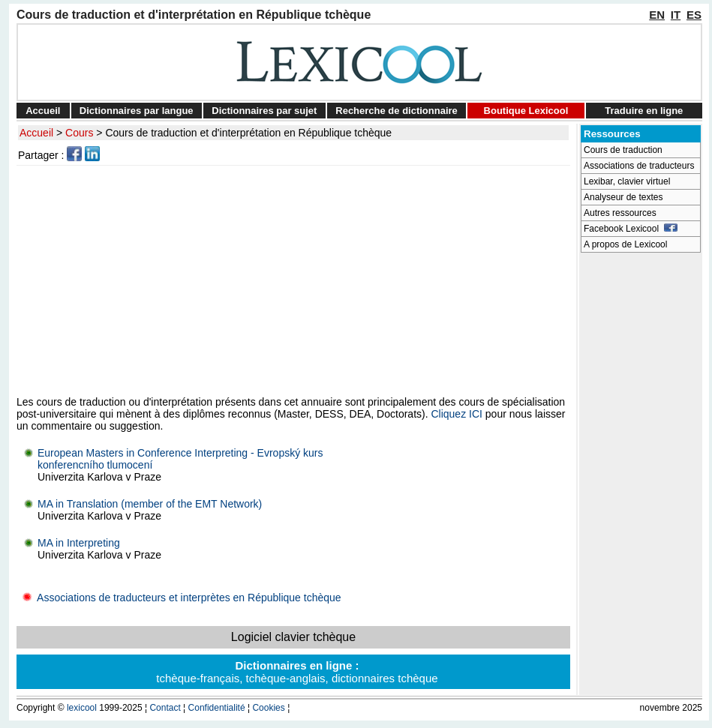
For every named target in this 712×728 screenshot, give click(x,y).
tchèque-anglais (286, 678)
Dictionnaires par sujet (264, 111)
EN (657, 15)
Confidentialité (217, 708)
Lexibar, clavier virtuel (627, 181)
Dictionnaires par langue (137, 111)
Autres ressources (620, 213)
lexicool (82, 708)
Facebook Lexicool (631, 229)
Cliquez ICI (456, 414)
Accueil (43, 111)
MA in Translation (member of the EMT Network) (150, 504)
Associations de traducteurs (639, 166)
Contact (165, 708)
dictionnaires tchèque (385, 678)
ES (694, 15)
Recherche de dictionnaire (397, 111)
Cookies (268, 708)
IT (676, 15)
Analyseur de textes (623, 197)
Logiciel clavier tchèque (293, 637)
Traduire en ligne (644, 111)
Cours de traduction (623, 150)
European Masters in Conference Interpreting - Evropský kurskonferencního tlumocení (180, 459)
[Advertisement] (296, 280)
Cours (79, 133)
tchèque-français (198, 678)
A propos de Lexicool (625, 244)
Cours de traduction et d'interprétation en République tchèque (248, 133)
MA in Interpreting (79, 543)
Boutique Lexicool (526, 111)
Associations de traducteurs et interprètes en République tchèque (179, 598)
